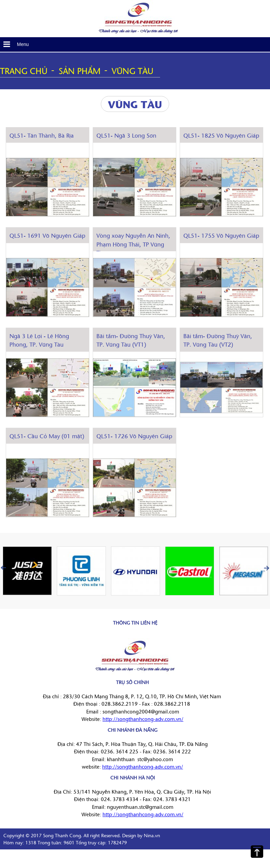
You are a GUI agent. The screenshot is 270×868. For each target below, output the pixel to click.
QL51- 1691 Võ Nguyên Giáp (47, 235)
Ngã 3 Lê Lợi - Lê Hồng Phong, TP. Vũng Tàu (39, 340)
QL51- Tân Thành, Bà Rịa (42, 135)
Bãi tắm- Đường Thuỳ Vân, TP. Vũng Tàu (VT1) (131, 340)
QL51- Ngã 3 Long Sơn (126, 135)
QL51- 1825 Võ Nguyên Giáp (221, 135)
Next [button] (267, 568)
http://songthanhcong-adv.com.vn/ (143, 719)
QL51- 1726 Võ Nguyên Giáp (134, 436)
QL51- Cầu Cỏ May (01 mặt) (47, 436)
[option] (27, 571)
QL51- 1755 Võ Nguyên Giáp (221, 235)
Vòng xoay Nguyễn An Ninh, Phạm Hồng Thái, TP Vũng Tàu (133, 244)
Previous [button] (3, 568)
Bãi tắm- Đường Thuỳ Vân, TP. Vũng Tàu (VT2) (218, 340)
